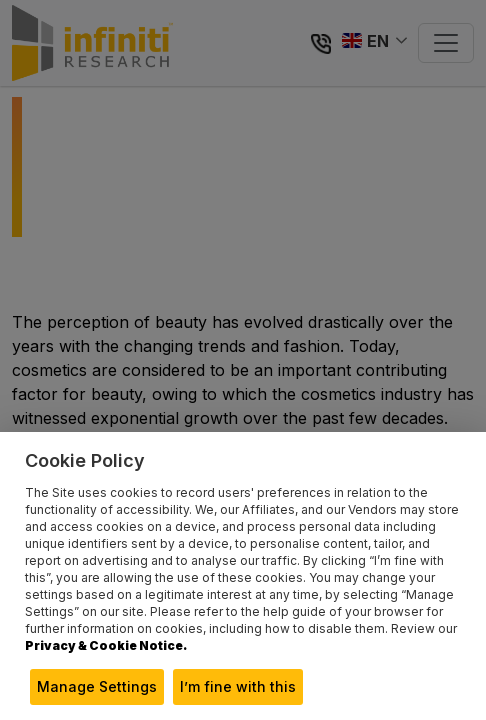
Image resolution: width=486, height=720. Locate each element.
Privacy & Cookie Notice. (106, 645)
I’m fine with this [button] (238, 686)
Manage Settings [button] (97, 686)
